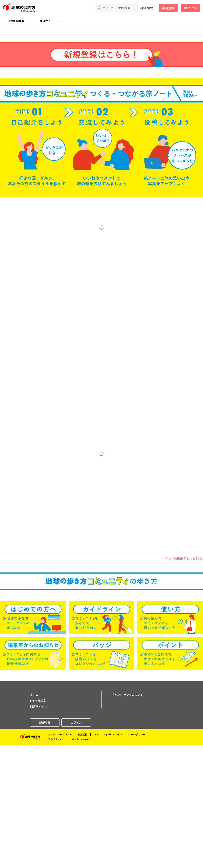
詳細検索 (147, 8)
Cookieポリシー (137, 857)
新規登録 (168, 8)
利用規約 (83, 857)
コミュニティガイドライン (108, 857)
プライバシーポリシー (60, 857)
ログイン (190, 8)
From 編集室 (16, 21)
